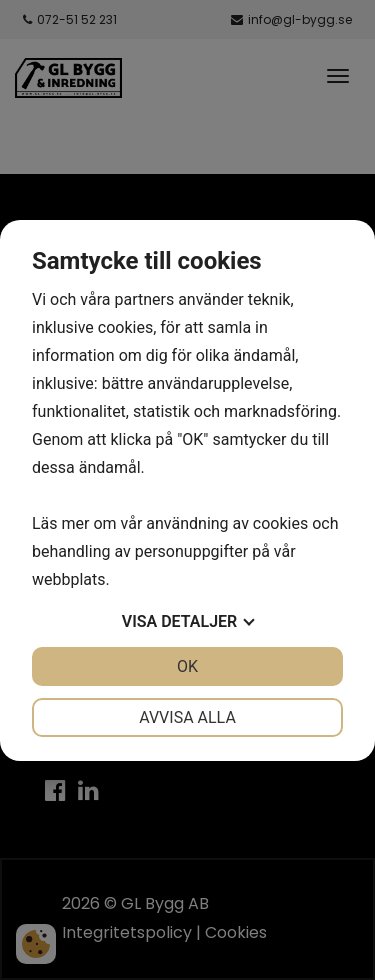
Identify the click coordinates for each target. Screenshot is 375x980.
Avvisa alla (187, 717)
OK (187, 666)
